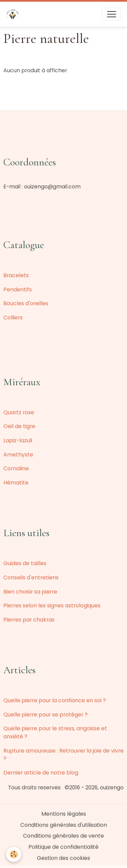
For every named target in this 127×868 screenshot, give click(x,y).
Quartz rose (19, 412)
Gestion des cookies (63, 858)
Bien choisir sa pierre (30, 592)
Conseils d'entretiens (31, 577)
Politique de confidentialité (63, 847)
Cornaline (16, 468)
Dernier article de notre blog (41, 773)
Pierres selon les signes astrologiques (52, 606)
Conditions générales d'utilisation (64, 825)
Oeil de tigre (19, 426)
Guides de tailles (25, 563)
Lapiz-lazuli (18, 440)
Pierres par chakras (29, 620)
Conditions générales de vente (63, 836)
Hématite (16, 483)
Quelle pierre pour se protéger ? (46, 715)
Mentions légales (64, 814)
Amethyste (18, 455)
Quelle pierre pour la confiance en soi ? (55, 700)
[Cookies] (14, 854)
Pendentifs (18, 290)
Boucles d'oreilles (26, 303)
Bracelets (16, 275)
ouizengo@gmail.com (52, 187)
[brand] (14, 14)
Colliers (13, 318)
